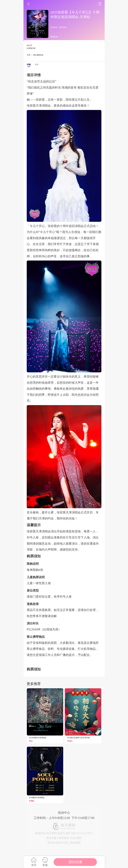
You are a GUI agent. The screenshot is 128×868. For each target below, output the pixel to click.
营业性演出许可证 (58, 843)
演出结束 (75, 862)
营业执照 (75, 843)
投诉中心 (64, 813)
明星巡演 (64, 838)
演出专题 (51, 838)
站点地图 (76, 838)
